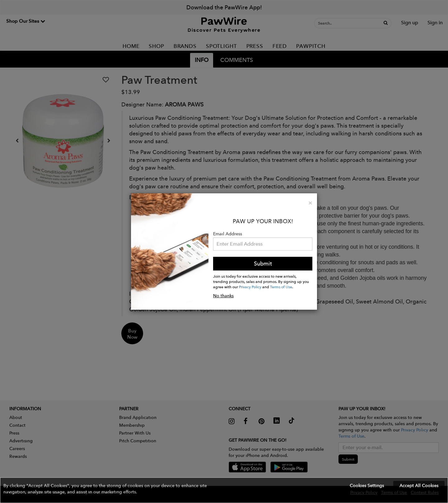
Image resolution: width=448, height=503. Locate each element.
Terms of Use (281, 287)
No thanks (223, 296)
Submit (263, 263)
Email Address (228, 234)
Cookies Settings (367, 486)
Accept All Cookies (419, 486)
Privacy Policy (250, 287)
